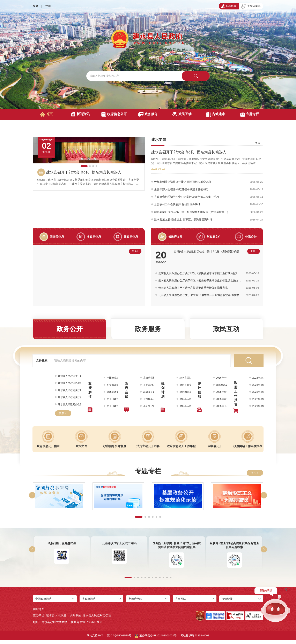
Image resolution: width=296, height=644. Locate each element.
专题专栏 (250, 114)
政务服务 (148, 114)
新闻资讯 (80, 114)
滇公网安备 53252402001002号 (156, 639)
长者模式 (229, 6)
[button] (84, 201)
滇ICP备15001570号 (119, 639)
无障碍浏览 (251, 6)
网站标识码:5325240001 (195, 639)
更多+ (135, 256)
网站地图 (39, 613)
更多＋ (259, 143)
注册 (48, 6)
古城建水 (216, 114)
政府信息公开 (114, 114)
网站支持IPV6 (95, 639)
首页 (46, 114)
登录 (36, 6)
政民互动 (182, 114)
